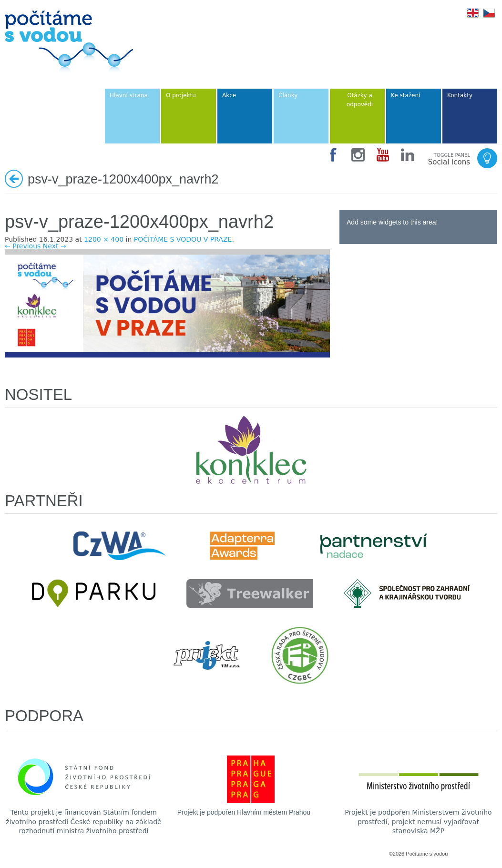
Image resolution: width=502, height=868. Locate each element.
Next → (55, 246)
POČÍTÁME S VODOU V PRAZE (183, 239)
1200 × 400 (104, 239)
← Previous (23, 246)
